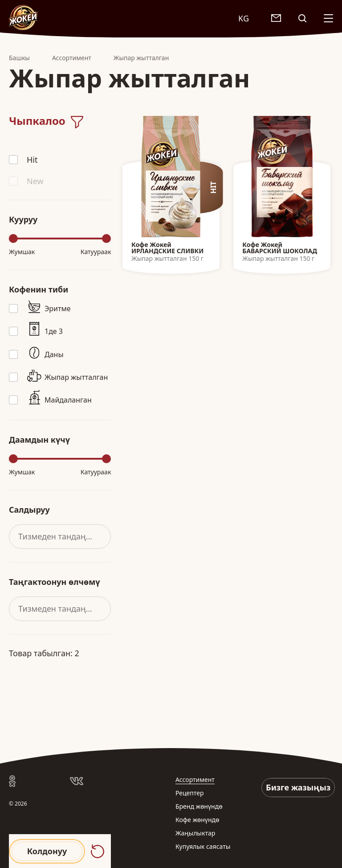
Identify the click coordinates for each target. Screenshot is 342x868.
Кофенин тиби (39, 289)
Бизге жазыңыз (298, 787)
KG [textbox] (244, 18)
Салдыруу (29, 510)
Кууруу (23, 219)
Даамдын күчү (39, 440)
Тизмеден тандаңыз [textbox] (57, 536)
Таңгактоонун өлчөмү (55, 582)
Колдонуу (47, 851)
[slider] (13, 239)
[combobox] (248, 18)
